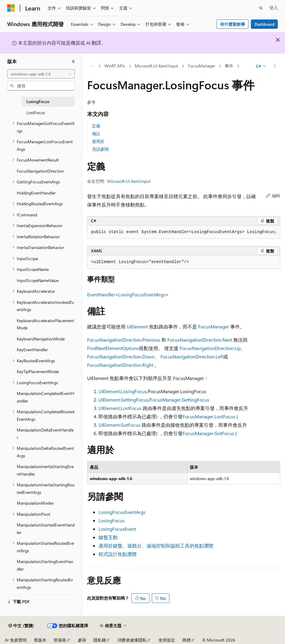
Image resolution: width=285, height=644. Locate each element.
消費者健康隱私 (132, 640)
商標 (187, 640)
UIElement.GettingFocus (123, 400)
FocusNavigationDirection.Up (210, 348)
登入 (274, 8)
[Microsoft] (11, 8)
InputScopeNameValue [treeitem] (38, 280)
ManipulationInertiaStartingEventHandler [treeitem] (45, 470)
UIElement (137, 326)
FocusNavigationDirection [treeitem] (40, 171)
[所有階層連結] (92, 66)
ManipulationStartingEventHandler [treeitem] (45, 565)
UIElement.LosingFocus (123, 391)
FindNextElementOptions (113, 348)
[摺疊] (73, 61)
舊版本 (40, 640)
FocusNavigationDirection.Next (200, 340)
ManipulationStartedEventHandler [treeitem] (46, 529)
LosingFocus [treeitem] (38, 101)
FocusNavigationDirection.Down (121, 356)
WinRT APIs (115, 66)
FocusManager (202, 66)
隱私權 (100, 640)
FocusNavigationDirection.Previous (124, 340)
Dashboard (264, 24)
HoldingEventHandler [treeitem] (36, 193)
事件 (229, 66)
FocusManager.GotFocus (208, 433)
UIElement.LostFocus (120, 408)
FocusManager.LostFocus (209, 416)
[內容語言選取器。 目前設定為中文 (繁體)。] (21, 626)
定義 (96, 126)
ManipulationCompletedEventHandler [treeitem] (46, 397)
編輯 (273, 196)
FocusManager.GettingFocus (180, 400)
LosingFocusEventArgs (142, 294)
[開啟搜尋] (261, 8)
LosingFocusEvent (117, 529)
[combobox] (41, 74)
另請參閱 (100, 149)
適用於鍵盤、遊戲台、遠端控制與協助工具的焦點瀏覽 (156, 546)
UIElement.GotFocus (119, 425)
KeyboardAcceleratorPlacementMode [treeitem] (46, 324)
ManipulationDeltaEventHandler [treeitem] (45, 434)
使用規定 (167, 640)
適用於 (98, 141)
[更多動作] (275, 66)
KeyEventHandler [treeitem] (32, 350)
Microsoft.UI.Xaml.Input (156, 66)
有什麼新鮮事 (233, 24)
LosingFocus (112, 520)
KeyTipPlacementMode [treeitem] (38, 371)
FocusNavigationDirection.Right (120, 365)
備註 (96, 134)
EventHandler (101, 294)
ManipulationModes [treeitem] (35, 503)
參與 (82, 640)
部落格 (60, 640)
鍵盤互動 (108, 537)
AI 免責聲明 (16, 640)
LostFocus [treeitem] (36, 113)
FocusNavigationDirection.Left (192, 356)
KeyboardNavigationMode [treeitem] (41, 339)
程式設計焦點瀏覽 (118, 554)
